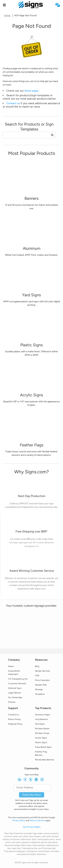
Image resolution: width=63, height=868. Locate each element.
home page (31, 91)
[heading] (32, 26)
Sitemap (39, 689)
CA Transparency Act (18, 679)
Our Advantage (15, 697)
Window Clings (42, 733)
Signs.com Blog (32, 775)
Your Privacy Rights (32, 827)
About (11, 666)
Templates (40, 694)
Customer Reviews (17, 684)
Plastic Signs (41, 742)
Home (7, 15)
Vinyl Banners (41, 719)
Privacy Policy (19, 820)
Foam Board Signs (43, 747)
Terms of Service (37, 820)
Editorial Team (15, 688)
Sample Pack (41, 685)
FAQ (37, 676)
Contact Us (13, 715)
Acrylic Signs (41, 738)
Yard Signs (40, 724)
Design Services (43, 671)
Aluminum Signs (43, 715)
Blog (37, 666)
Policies (12, 702)
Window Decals (42, 729)
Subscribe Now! (32, 795)
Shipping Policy (15, 724)
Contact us (13, 103)
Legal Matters (15, 693)
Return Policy (14, 719)
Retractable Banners (45, 760)
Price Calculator (42, 680)
